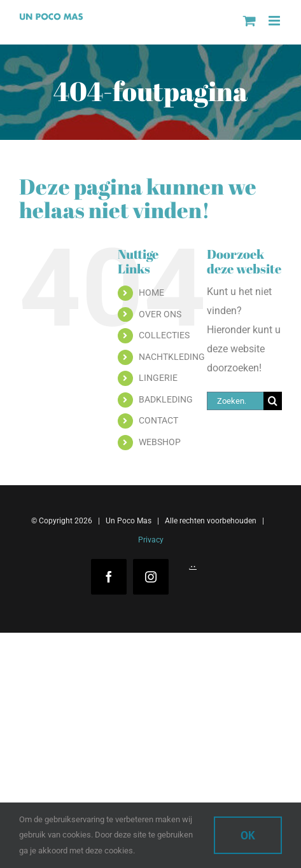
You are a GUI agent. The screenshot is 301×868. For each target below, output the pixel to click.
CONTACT (158, 420)
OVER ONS (160, 314)
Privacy (151, 540)
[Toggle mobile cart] (249, 21)
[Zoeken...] (235, 401)
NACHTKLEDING (172, 357)
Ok (248, 835)
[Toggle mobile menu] (275, 21)
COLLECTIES (164, 335)
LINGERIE (158, 378)
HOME (151, 293)
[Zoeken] (273, 401)
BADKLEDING (166, 399)
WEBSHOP (160, 442)
